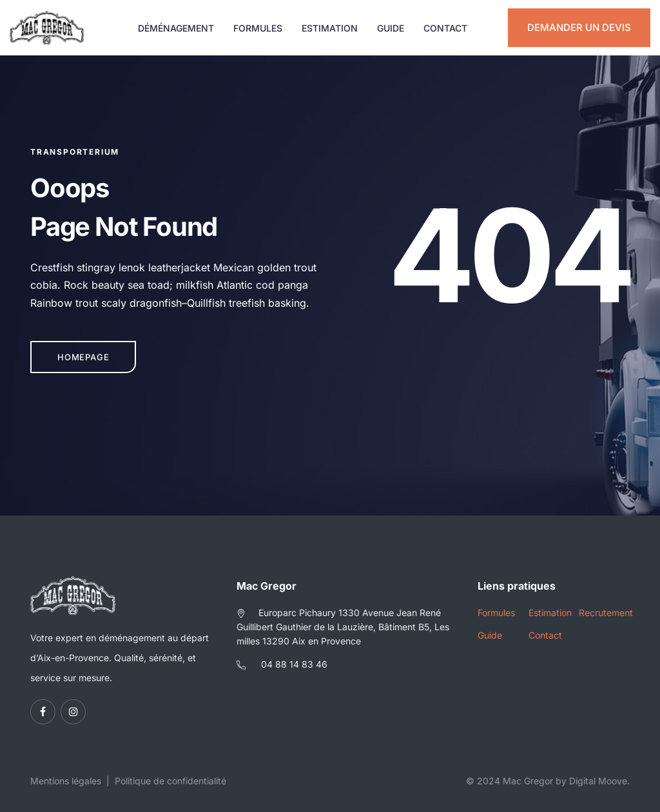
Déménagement (176, 28)
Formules (258, 28)
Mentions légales (66, 781)
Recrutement (604, 613)
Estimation (330, 28)
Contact (445, 28)
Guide (391, 28)
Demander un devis (579, 27)
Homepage (83, 357)
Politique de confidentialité (170, 781)
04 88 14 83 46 (294, 664)
